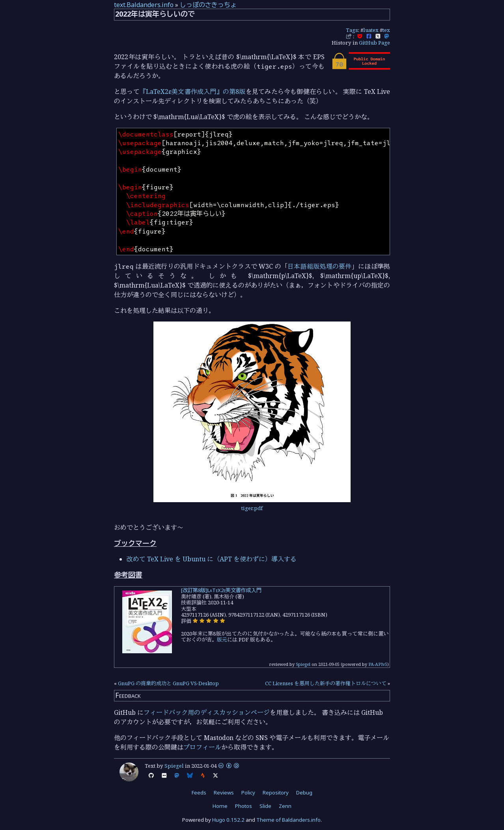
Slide (265, 806)
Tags (352, 30)
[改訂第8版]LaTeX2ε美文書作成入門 (221, 590)
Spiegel (303, 664)
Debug (304, 793)
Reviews (224, 793)
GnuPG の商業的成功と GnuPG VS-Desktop (168, 683)
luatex (371, 30)
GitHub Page (374, 43)
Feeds (199, 793)
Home (220, 806)
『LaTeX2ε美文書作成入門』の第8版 (193, 92)
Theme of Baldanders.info (288, 820)
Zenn (285, 806)
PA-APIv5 (378, 664)
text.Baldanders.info (144, 5)
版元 (222, 639)
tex (386, 30)
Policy (248, 793)
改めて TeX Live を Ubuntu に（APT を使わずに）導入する (212, 559)
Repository (276, 793)
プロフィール (202, 747)
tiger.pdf (252, 508)
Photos (244, 806)
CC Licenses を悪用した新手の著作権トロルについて (326, 683)
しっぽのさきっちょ (208, 5)
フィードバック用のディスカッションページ (207, 712)
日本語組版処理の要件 (320, 266)
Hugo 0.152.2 (228, 820)
